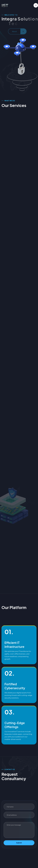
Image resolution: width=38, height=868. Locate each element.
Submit (19, 843)
